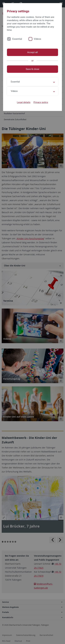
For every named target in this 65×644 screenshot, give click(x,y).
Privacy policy (41, 102)
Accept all (32, 52)
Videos (37, 39)
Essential (17, 39)
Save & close (32, 69)
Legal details (24, 102)
